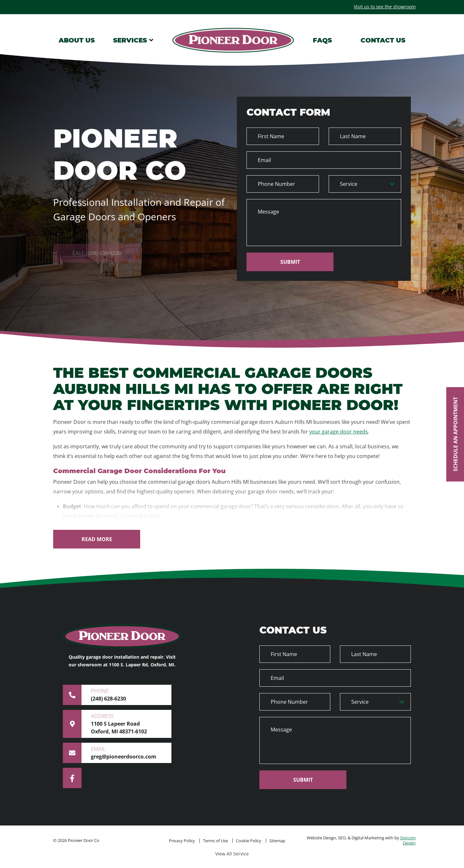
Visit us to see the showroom (385, 7)
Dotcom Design (408, 840)
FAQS (322, 40)
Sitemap (277, 841)
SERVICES (130, 40)
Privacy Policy (182, 841)
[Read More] (97, 539)
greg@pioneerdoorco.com (112, 753)
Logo (233, 40)
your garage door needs (339, 432)
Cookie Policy (249, 841)
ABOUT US (77, 40)
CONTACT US (383, 40)
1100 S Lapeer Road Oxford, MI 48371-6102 (112, 724)
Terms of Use (215, 841)
